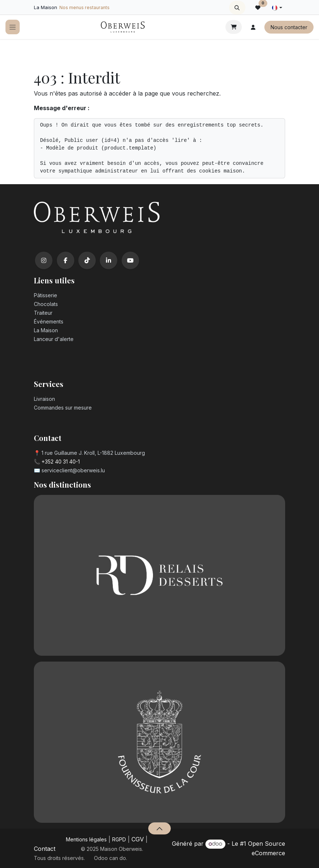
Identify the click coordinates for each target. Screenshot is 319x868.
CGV (138, 839)
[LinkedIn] (109, 260)
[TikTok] (87, 260)
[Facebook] (66, 260)
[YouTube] (130, 260)
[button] (237, 8)
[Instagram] (44, 260)
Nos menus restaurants (84, 7)
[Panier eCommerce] (234, 27)
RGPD (119, 839)
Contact (45, 849)
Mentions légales (86, 839)
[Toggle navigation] (13, 27)
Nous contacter (289, 27)
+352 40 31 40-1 (61, 462)
